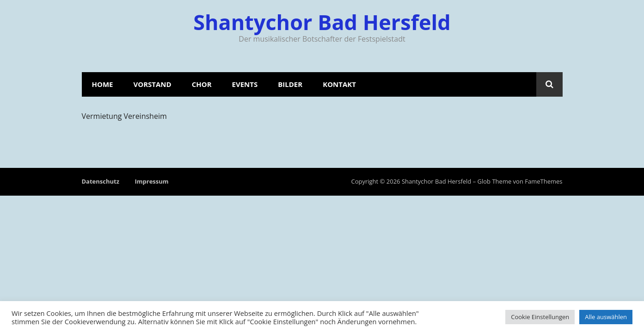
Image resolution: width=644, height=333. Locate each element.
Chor (202, 84)
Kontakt (339, 84)
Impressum (151, 181)
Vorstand (152, 84)
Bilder (290, 84)
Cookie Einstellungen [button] (540, 317)
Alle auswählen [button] (606, 317)
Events (245, 84)
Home (103, 84)
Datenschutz (101, 181)
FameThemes (543, 181)
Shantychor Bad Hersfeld (322, 22)
